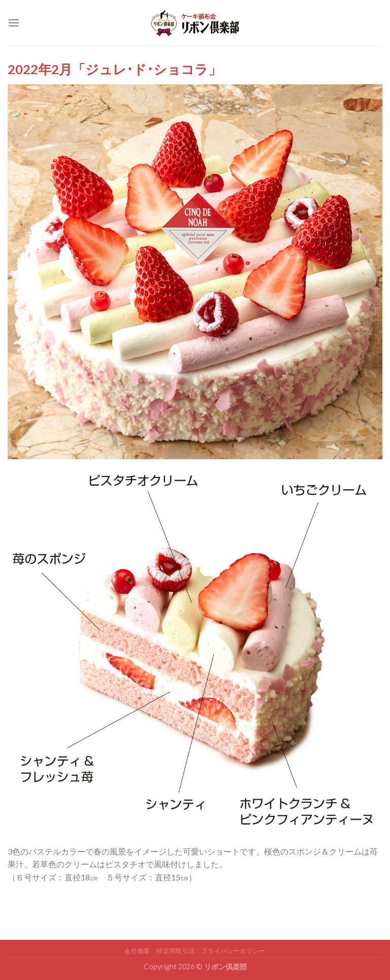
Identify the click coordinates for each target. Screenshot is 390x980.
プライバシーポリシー (233, 951)
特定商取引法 (176, 951)
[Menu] (14, 23)
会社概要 (137, 951)
